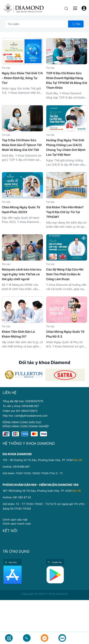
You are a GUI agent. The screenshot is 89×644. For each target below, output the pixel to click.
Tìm (78, 24)
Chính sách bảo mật (15, 520)
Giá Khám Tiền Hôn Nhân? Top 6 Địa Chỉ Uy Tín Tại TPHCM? (65, 212)
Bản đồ (78, 460)
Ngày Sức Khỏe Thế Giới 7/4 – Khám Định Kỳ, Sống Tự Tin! (22, 78)
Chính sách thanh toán (17, 524)
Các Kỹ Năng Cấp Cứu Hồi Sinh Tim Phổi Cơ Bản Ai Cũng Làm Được (65, 274)
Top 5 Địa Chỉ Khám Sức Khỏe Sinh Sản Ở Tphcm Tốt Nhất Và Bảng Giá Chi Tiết (22, 145)
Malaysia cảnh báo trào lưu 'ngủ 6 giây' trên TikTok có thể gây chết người (22, 274)
